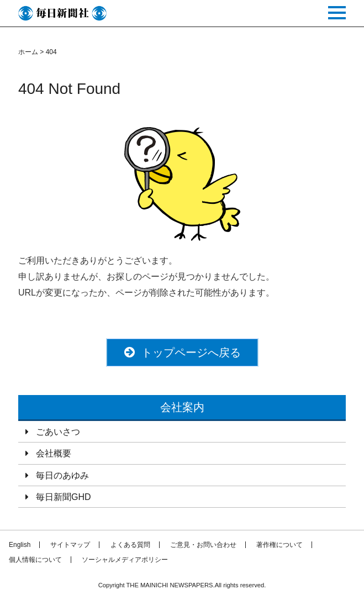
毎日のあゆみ (62, 475)
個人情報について (35, 560)
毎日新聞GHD (64, 497)
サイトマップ (70, 545)
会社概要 (54, 453)
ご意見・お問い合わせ (203, 545)
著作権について (279, 545)
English (20, 545)
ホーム (28, 52)
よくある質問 (130, 545)
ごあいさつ (58, 432)
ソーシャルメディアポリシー (125, 560)
